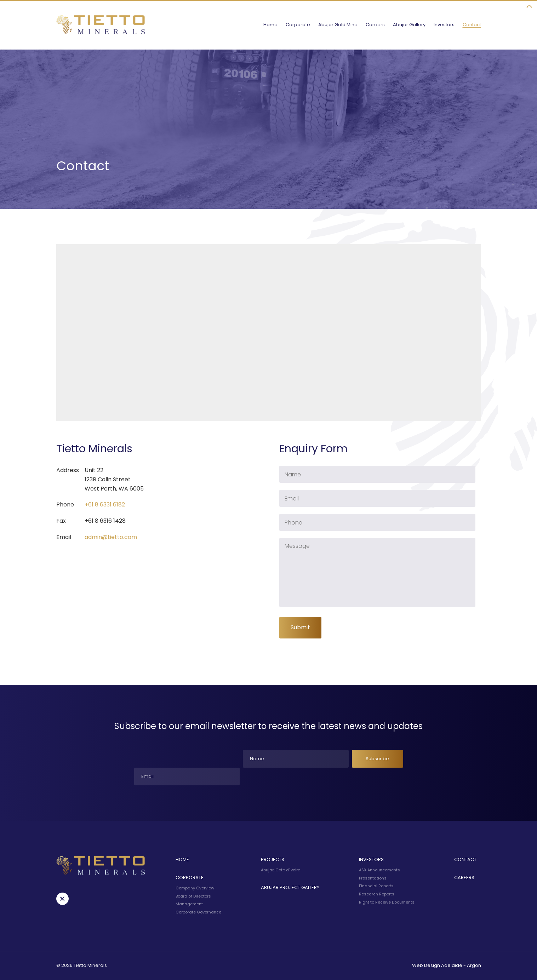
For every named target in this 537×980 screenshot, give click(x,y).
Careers (375, 25)
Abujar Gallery (409, 25)
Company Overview (195, 888)
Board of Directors (193, 896)
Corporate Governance (198, 912)
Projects (273, 859)
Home (270, 25)
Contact (472, 25)
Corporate (298, 25)
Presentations (373, 878)
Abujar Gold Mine (338, 25)
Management (189, 904)
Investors (444, 25)
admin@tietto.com (111, 537)
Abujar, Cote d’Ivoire (281, 870)
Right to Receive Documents (387, 902)
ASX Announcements (379, 870)
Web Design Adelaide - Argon (447, 965)
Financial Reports (376, 886)
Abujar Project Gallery (290, 887)
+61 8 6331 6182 (105, 505)
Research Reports (377, 894)
